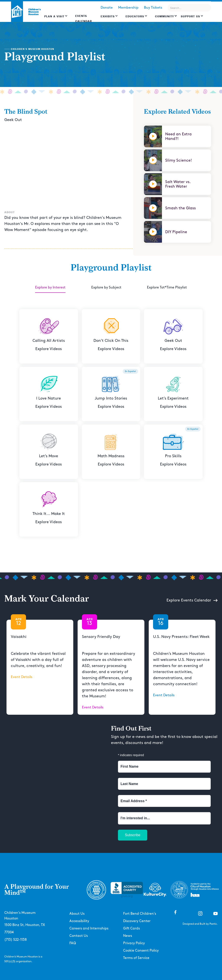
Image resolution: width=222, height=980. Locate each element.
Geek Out (13, 120)
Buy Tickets (153, 8)
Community (164, 16)
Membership (128, 8)
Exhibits (108, 16)
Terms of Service (136, 958)
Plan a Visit (54, 16)
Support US (190, 16)
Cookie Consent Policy (141, 951)
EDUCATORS (135, 16)
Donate (107, 8)
